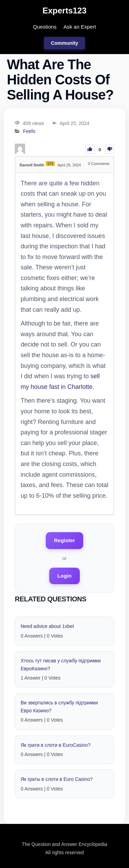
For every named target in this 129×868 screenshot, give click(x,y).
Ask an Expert (80, 27)
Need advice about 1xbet (47, 626)
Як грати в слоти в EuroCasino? (56, 745)
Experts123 (64, 11)
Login (64, 576)
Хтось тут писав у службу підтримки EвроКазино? (61, 664)
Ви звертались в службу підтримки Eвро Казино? (59, 706)
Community (64, 43)
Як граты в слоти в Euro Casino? (57, 779)
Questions (45, 27)
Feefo (29, 132)
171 (50, 164)
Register (64, 540)
